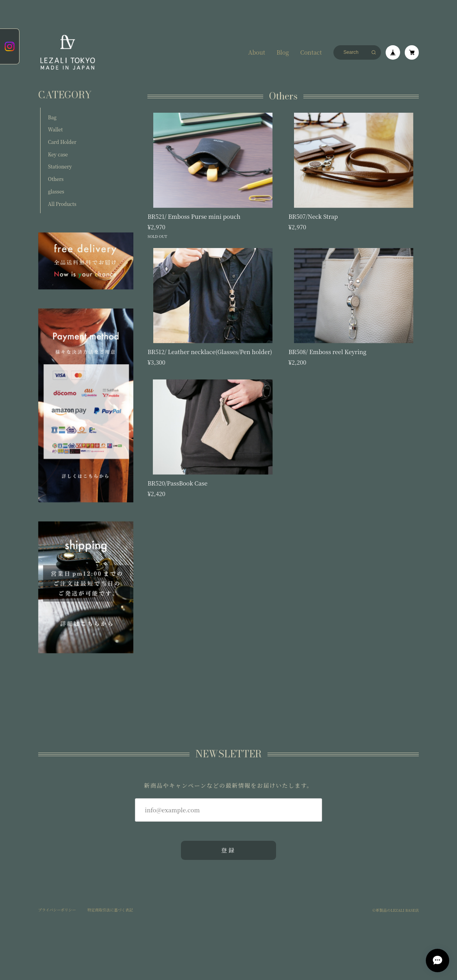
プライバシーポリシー (57, 910)
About (257, 52)
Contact (311, 52)
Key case (58, 154)
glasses (56, 191)
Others (56, 179)
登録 (228, 850)
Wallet (55, 129)
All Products (62, 204)
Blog (283, 52)
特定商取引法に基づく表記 (110, 910)
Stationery (60, 166)
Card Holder (62, 142)
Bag (52, 117)
